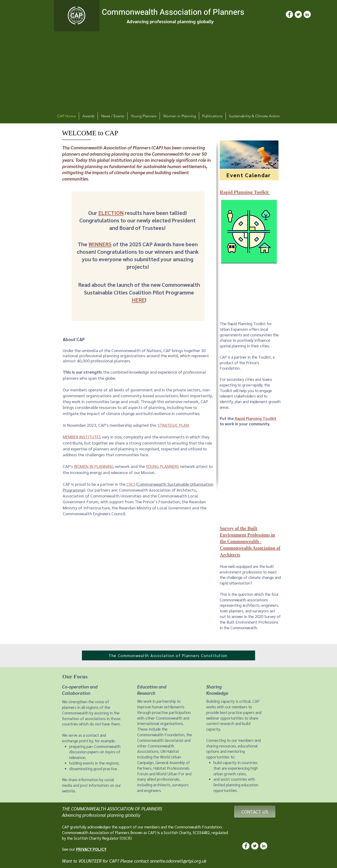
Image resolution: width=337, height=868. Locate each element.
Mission (148, 472)
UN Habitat (170, 751)
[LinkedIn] (307, 14)
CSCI (131, 484)
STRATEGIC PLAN (173, 425)
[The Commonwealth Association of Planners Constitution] (168, 655)
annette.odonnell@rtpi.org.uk (178, 861)
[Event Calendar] (249, 175)
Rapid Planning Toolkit (256, 418)
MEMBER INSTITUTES (82, 437)
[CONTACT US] (255, 812)
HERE (138, 300)
